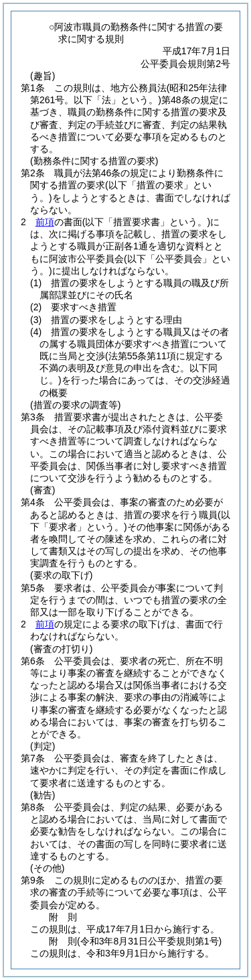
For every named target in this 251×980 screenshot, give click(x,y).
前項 (45, 222)
